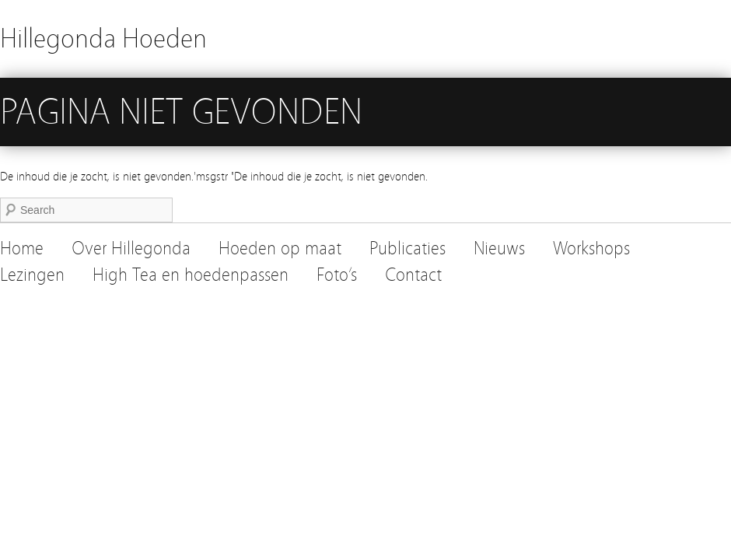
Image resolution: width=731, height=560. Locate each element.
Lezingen (32, 275)
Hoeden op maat (280, 248)
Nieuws (499, 248)
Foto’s (337, 275)
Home (22, 248)
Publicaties (407, 248)
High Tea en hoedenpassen (191, 275)
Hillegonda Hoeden (103, 38)
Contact (413, 275)
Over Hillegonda (131, 248)
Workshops (591, 248)
